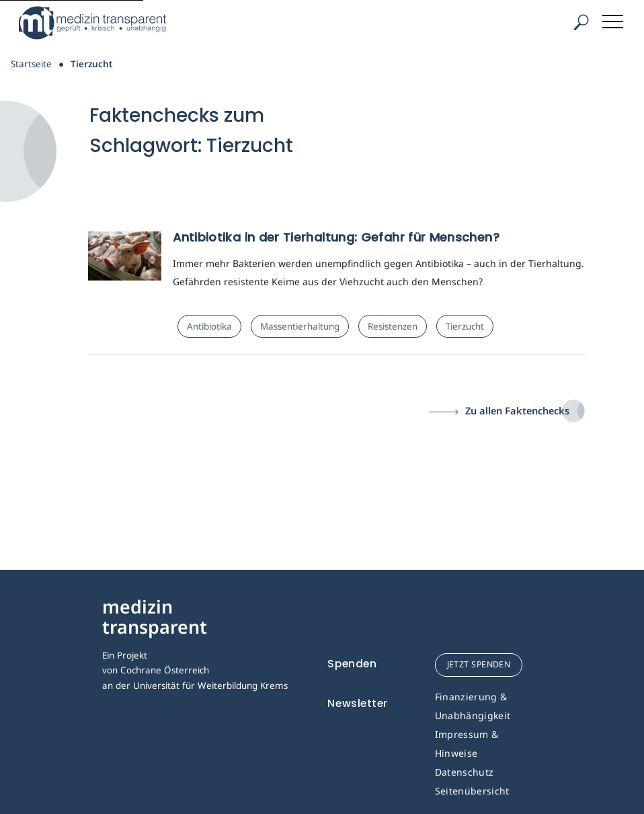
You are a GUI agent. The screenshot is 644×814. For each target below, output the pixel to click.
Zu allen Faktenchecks (517, 410)
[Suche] (581, 23)
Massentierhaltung (300, 326)
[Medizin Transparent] (97, 23)
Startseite (31, 64)
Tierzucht (465, 326)
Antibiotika (209, 326)
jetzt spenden (479, 664)
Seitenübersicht (472, 791)
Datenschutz (465, 772)
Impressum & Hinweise (467, 744)
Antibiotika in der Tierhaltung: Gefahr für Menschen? (336, 237)
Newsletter (358, 703)
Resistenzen (393, 326)
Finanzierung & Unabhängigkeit (473, 706)
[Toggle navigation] (614, 19)
